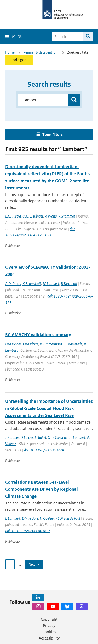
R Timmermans (51, 344)
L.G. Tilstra (13, 216)
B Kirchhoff (69, 284)
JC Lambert (51, 284)
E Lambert (78, 437)
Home (10, 52)
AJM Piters (13, 284)
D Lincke (27, 437)
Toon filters (53, 134)
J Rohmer (12, 437)
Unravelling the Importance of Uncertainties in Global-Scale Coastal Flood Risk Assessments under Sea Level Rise (49, 408)
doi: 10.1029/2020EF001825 (28, 531)
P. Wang (51, 216)
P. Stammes (67, 216)
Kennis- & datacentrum (41, 52)
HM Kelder (13, 344)
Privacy (49, 625)
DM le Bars (30, 518)
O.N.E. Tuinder (33, 216)
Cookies (49, 632)
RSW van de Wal (68, 518)
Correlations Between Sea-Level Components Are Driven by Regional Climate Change (42, 489)
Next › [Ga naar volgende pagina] (34, 564)
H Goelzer (47, 518)
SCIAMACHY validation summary (38, 335)
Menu (17, 36)
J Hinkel (40, 437)
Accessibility (49, 638)
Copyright (49, 619)
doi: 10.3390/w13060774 (44, 450)
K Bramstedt (32, 284)
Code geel (19, 60)
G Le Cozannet (58, 437)
